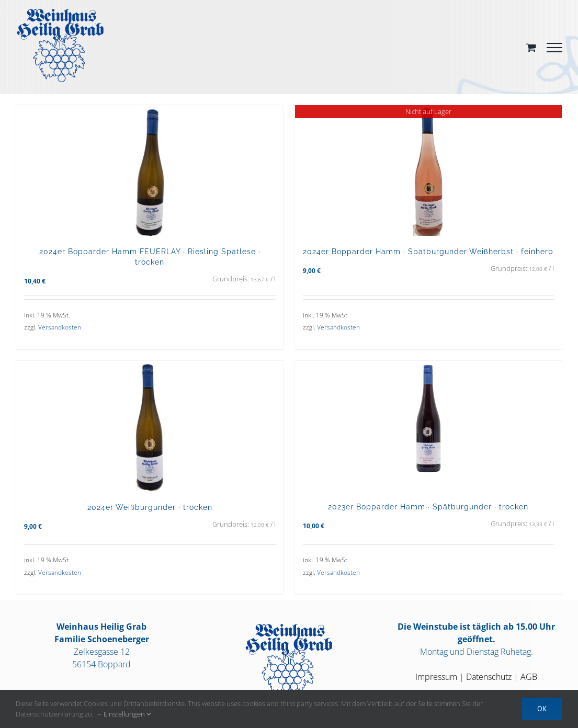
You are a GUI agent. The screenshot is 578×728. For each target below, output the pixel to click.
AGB (529, 677)
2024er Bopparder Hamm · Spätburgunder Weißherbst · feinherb (428, 251)
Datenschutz (489, 677)
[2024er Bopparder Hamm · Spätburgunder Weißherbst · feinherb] (429, 170)
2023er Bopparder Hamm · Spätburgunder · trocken (428, 507)
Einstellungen (127, 714)
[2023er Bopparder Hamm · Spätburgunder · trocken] (429, 426)
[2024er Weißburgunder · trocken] (150, 426)
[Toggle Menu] (554, 48)
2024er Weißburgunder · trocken (150, 507)
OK (542, 709)
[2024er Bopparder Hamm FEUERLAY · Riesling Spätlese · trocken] (150, 170)
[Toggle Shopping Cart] (531, 47)
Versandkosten (60, 327)
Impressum (436, 677)
